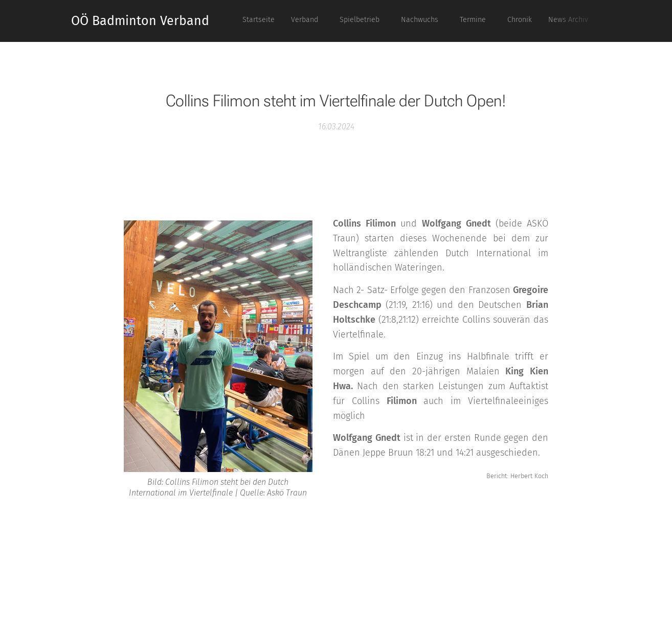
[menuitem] (442, 21)
